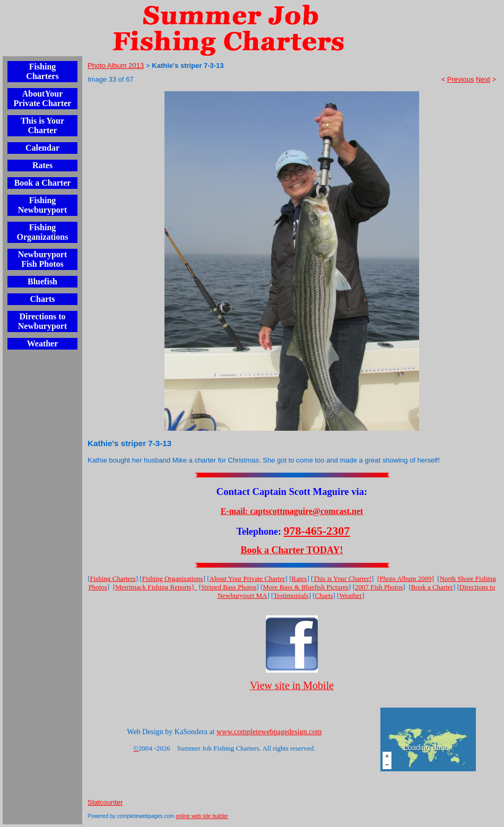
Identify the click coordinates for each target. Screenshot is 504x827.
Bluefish (42, 281)
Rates (42, 165)
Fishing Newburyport (42, 205)
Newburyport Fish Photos (42, 259)
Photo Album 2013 (116, 66)
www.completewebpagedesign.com (269, 732)
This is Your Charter (42, 125)
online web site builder (202, 816)
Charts (42, 299)
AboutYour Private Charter (43, 98)
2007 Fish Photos (379, 587)
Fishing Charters (42, 71)
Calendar (42, 148)
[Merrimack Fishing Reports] (155, 587)
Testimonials (291, 595)
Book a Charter (43, 183)
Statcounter (105, 802)
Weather (43, 343)
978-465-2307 (317, 531)
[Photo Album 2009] (406, 578)
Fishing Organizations (43, 232)
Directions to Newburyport (42, 321)
